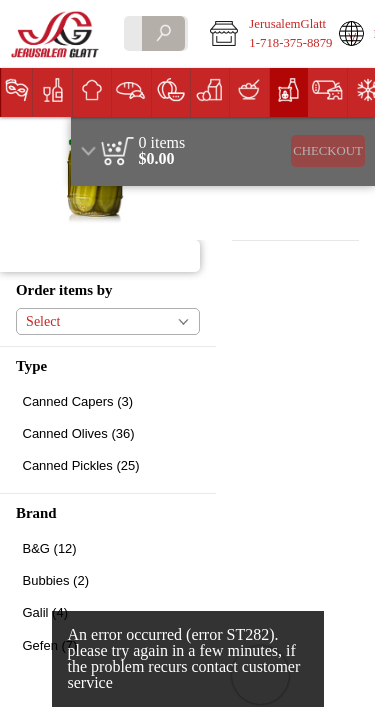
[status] (162, 143)
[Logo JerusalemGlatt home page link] (56, 34)
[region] (223, 151)
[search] (163, 33)
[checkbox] (108, 401)
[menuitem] (16, 92)
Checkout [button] (328, 151)
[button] (260, 34)
